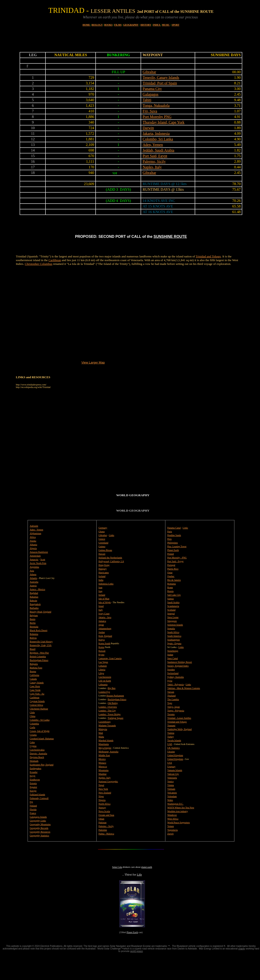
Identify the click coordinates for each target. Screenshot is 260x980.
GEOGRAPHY (131, 25)
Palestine (103, 830)
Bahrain (34, 601)
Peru (170, 539)
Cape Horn (35, 686)
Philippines (173, 543)
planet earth (147, 867)
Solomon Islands (175, 625)
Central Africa (36, 705)
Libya (101, 673)
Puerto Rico (173, 569)
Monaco (102, 763)
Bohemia (34, 634)
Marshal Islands (106, 740)
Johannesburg (105, 629)
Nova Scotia (104, 811)
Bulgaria (34, 664)
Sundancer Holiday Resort (180, 662)
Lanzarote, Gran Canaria (110, 658)
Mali (101, 733)
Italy (101, 610)
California (35, 675)
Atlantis (34, 578)
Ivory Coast (104, 614)
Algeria (33, 548)
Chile (32, 712)
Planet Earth (132, 932)
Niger (101, 796)
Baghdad (34, 593)
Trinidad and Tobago (208, 256)
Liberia (102, 670)
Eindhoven (35, 780)
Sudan (170, 655)
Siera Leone (173, 617)
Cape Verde (35, 690)
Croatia (33, 735)
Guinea (102, 546)
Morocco (103, 767)
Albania (34, 545)
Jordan (102, 632)
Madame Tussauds (107, 725)
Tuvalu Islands (174, 740)
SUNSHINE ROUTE (170, 237)
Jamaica (102, 621)
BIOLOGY (97, 25)
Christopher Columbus (38, 264)
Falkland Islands (38, 795)
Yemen (171, 826)
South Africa (173, 632)
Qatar (170, 573)
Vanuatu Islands (175, 770)
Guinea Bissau (105, 550)
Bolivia (33, 638)
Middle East (104, 755)
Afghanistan (36, 533)
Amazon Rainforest (39, 552)
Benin (33, 619)
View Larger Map (93, 362)
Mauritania (104, 744)
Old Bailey (113, 703)
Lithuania (103, 684)
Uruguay (172, 767)
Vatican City (173, 774)
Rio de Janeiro (174, 580)
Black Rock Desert (39, 630)
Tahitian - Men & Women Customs (184, 688)
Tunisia (171, 733)
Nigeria (102, 800)
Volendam (172, 796)
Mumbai (103, 774)
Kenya (102, 640)
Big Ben (112, 688)
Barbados (34, 608)
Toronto (171, 714)
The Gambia (173, 699)
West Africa (173, 819)
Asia (32, 571)
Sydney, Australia (176, 677)
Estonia (33, 783)
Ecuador (34, 772)
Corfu (33, 727)
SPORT (175, 25)
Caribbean (55, 260)
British (33, 656)
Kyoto (102, 655)
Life (139, 874)
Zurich (171, 834)
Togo (170, 703)
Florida (33, 809)
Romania (172, 584)
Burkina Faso (36, 668)
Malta (101, 737)
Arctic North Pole (38, 563)
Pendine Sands (174, 535)
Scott (43, 559)
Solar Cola (117, 867)
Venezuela (172, 778)
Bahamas (34, 597)
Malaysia (103, 729)
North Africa (105, 804)
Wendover (172, 815)
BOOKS (108, 25)
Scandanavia (173, 606)
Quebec (171, 576)
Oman (101, 819)
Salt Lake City (174, 595)
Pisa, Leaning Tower (177, 546)
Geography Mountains (40, 824)
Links (112, 535)
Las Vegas (103, 662)
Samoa (171, 599)
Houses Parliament (115, 696)
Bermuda (34, 627)
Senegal (171, 614)
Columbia (34, 724)
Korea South (104, 643)
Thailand (172, 696)
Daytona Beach (37, 757)
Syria (170, 681)
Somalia (171, 629)
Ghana (102, 532)
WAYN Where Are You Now (181, 808)
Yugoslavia (173, 830)
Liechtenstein (105, 677)
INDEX (157, 25)
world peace (136, 951)
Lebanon (103, 666)
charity (242, 949)
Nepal (101, 785)
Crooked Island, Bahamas (42, 739)
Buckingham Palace (39, 660)
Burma (33, 671)
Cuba (32, 742)
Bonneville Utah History (41, 642)
